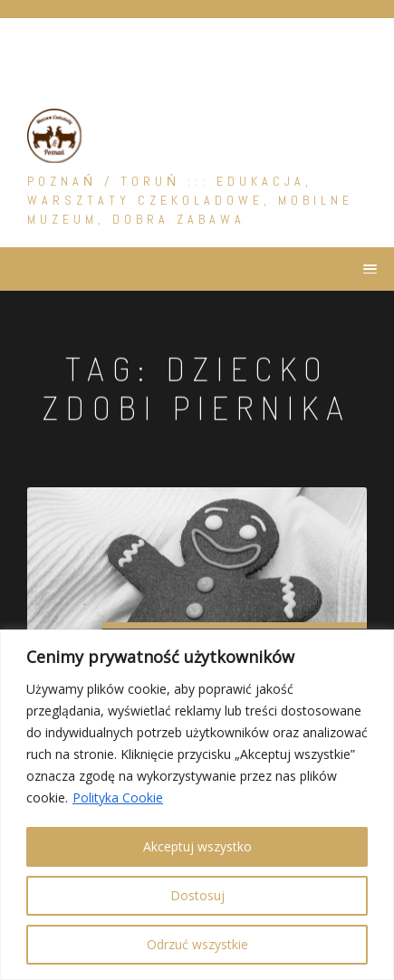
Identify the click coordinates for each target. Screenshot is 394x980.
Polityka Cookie (118, 797)
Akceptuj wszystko (197, 846)
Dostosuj (197, 895)
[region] (197, 805)
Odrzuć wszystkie (197, 944)
